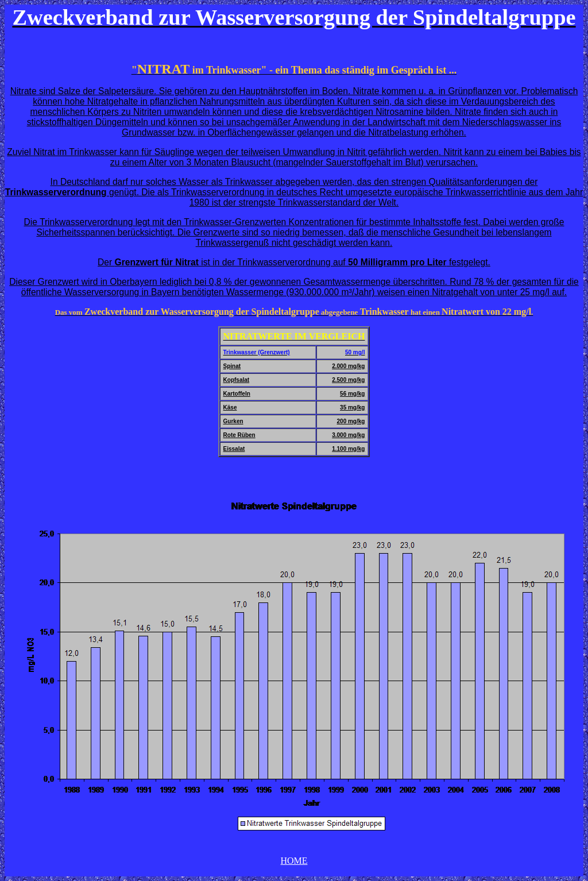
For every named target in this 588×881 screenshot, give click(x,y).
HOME (294, 861)
